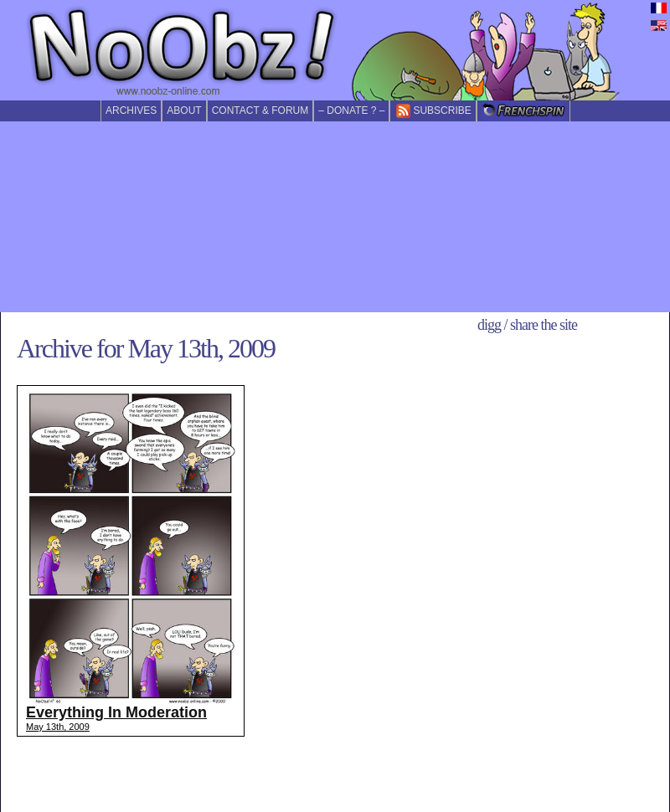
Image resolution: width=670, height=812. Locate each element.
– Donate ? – (351, 110)
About (184, 110)
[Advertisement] (335, 217)
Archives (131, 110)
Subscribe (433, 111)
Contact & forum (260, 110)
